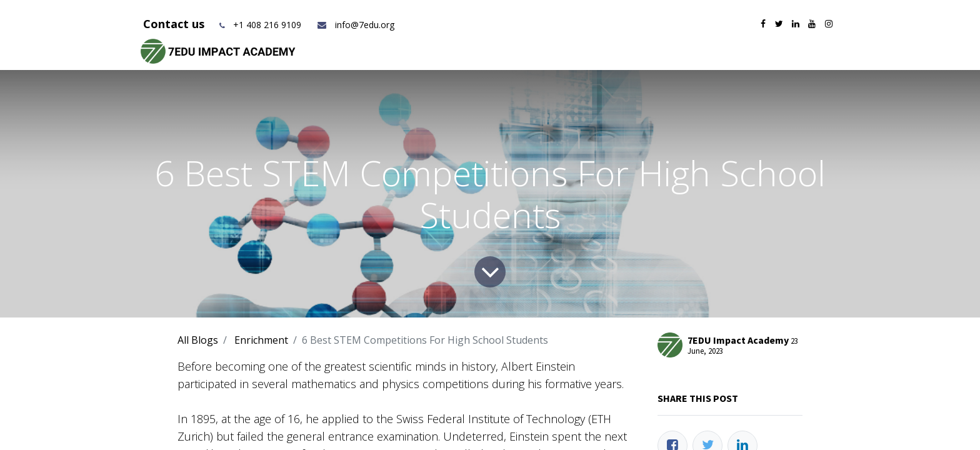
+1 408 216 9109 (267, 25)
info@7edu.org (355, 25)
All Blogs (198, 340)
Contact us (175, 24)
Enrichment (261, 340)
